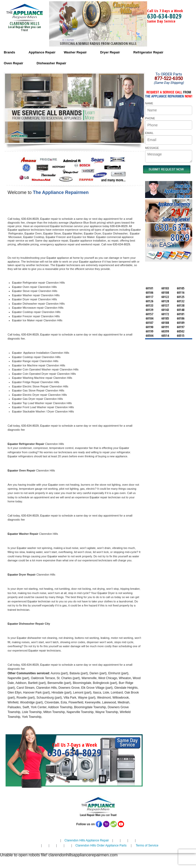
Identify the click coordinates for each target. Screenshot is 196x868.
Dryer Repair (110, 52)
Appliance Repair (42, 52)
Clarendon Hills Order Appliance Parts (101, 845)
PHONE (150, 118)
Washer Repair (75, 52)
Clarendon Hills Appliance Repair (87, 840)
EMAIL (149, 133)
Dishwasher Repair (52, 63)
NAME (149, 103)
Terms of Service (147, 845)
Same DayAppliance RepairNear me (177, 191)
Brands (9, 52)
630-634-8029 (164, 16)
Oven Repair (14, 63)
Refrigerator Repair (148, 52)
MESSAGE (152, 148)
